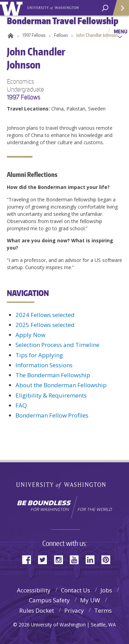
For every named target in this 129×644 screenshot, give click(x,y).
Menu (121, 31)
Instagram (61, 559)
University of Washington (13, 8)
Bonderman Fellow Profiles (52, 415)
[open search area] (105, 8)
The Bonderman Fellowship (53, 375)
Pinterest (108, 559)
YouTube (77, 559)
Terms (103, 610)
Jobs (106, 590)
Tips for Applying (39, 355)
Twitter (45, 559)
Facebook (29, 559)
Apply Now (30, 335)
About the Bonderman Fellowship (61, 385)
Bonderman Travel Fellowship (53, 7)
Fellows (61, 35)
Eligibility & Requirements (51, 395)
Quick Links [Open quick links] (119, 10)
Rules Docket (37, 610)
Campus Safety (49, 600)
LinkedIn (93, 559)
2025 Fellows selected (45, 325)
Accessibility (34, 590)
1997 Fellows (34, 35)
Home (9, 35)
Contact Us (76, 590)
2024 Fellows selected (45, 315)
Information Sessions (44, 365)
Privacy (74, 610)
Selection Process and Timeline (57, 345)
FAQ (21, 405)
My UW (90, 600)
